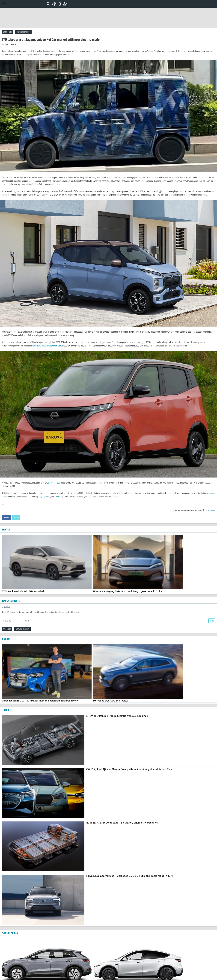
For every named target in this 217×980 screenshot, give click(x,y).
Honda (212, 493)
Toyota (42, 496)
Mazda (48, 496)
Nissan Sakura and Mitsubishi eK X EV (46, 346)
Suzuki (4, 496)
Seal (59, 483)
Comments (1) (7, 32)
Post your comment (23, 32)
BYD (33, 51)
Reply (212, 621)
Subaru (58, 496)
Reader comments (12, 600)
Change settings (209, 510)
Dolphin (50, 483)
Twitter (16, 518)
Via (3, 503)
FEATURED (6, 710)
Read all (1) (7, 629)
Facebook (6, 518)
